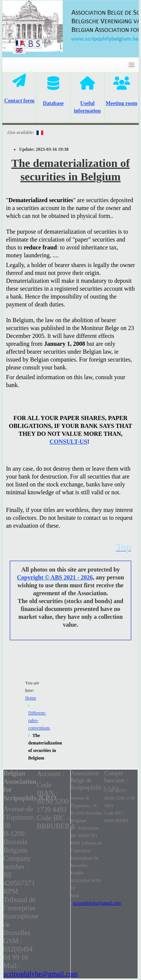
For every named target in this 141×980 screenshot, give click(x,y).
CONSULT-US (68, 442)
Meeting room (121, 103)
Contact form (19, 101)
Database (53, 103)
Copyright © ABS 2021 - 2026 (55, 577)
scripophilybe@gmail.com (41, 974)
